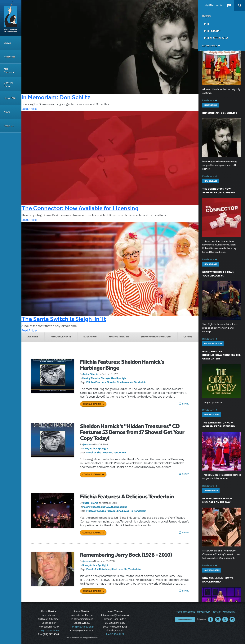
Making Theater (119, 337)
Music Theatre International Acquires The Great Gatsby (222, 355)
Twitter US (218, 619)
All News (33, 337)
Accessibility (229, 612)
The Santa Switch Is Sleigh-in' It (64, 319)
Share (186, 404)
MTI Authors (104, 569)
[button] (229, 5)
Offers (188, 337)
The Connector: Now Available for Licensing (80, 208)
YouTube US (225, 619)
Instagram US (232, 619)
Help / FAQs (10, 98)
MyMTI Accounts (214, 5)
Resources (9, 57)
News (7, 112)
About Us (9, 126)
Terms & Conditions (186, 612)
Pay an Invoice (209, 46)
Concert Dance (8, 84)
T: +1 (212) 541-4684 (49, 631)
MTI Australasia (216, 38)
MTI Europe (212, 31)
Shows (7, 43)
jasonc (87, 444)
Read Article (29, 109)
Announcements (61, 337)
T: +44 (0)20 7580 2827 (82, 627)
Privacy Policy (204, 612)
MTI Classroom (10, 71)
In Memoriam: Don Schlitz (56, 97)
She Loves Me (125, 382)
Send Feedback (185, 619)
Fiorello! (112, 382)
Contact (217, 612)
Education (90, 337)
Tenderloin (140, 382)
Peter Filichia (91, 374)
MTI (206, 24)
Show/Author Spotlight (156, 337)
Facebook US (211, 619)
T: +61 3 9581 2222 (115, 634)
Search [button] (240, 5)
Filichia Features (96, 382)
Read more (210, 100)
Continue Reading (92, 404)
